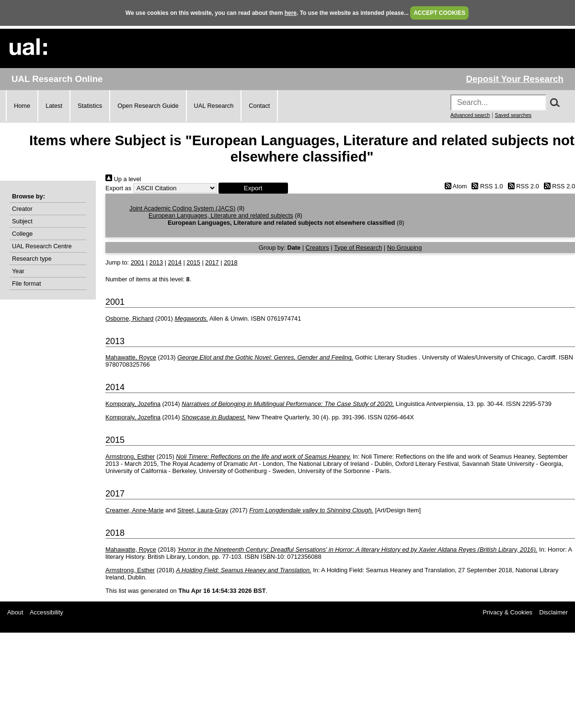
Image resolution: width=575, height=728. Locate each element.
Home (22, 106)
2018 (230, 262)
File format (26, 283)
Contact (259, 106)
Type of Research (358, 248)
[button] (253, 188)
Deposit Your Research (515, 79)
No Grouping (405, 248)
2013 (156, 262)
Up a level (123, 179)
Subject (22, 221)
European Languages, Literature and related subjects (221, 215)
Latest (54, 106)
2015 (193, 262)
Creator (22, 209)
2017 (212, 262)
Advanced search (470, 115)
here (291, 13)
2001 (138, 262)
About (15, 612)
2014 (174, 262)
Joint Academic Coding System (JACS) (182, 208)
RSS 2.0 (522, 186)
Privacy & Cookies (507, 612)
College (22, 234)
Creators (317, 248)
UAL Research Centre (42, 246)
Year (18, 271)
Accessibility (46, 612)
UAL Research (214, 106)
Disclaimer (553, 612)
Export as (118, 188)
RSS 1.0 (486, 186)
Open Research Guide (148, 106)
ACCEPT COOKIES (439, 13)
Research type (32, 259)
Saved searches (513, 115)
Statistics (90, 106)
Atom (454, 186)
